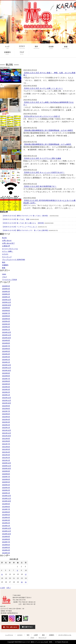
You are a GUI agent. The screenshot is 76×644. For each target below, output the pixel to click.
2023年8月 (6, 376)
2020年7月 (6, 477)
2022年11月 (6, 400)
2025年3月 (6, 324)
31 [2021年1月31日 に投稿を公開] (26, 582)
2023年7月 (6, 379)
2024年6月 (6, 349)
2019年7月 (6, 509)
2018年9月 (6, 537)
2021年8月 (6, 441)
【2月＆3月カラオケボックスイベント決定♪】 (42, 116)
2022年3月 (6, 422)
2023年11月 (6, 368)
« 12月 (2, 588)
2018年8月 (6, 539)
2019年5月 (6, 515)
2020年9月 (6, 471)
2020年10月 (6, 468)
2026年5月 (6, 286)
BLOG (4, 238)
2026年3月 (6, 291)
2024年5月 (6, 351)
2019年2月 (6, 523)
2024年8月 (6, 343)
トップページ (9, 635)
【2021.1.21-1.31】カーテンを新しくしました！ (43, 88)
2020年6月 (6, 479)
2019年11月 (6, 498)
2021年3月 (6, 455)
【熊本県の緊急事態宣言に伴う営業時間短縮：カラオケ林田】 (48, 130)
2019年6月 (6, 512)
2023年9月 (6, 373)
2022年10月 (6, 403)
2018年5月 (6, 547)
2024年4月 (6, 354)
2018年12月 (6, 528)
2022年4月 (6, 419)
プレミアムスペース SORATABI (14, 260)
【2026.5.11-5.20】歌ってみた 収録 (16, 219)
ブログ (4, 277)
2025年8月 (6, 311)
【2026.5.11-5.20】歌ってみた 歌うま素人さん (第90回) (23, 223)
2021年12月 (6, 430)
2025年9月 (6, 308)
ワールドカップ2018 (10, 280)
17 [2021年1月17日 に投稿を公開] (26, 574)
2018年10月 (6, 534)
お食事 (36, 635)
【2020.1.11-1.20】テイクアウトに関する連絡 (42, 158)
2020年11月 (6, 466)
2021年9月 (6, 439)
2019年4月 (6, 517)
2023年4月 (6, 387)
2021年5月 (6, 449)
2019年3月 (6, 520)
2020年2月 (6, 490)
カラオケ (5, 254)
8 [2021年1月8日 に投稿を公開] (17, 570)
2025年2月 (6, 327)
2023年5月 (6, 384)
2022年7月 (6, 411)
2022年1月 (6, 428)
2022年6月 (6, 414)
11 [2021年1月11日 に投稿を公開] (2, 574)
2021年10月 (6, 436)
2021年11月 (6, 433)
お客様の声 (6, 246)
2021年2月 (6, 458)
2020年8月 (6, 474)
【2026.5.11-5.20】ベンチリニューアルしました (20, 227)
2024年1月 (6, 362)
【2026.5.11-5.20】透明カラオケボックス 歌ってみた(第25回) (25, 230)
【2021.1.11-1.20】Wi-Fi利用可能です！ (40, 186)
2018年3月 (6, 553)
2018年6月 (6, 545)
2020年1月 (6, 493)
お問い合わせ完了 (8, 243)
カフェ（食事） (8, 251)
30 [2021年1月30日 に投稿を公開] (22, 582)
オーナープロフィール (10, 249)
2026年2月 (6, 294)
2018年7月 (6, 542)
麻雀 (4, 268)
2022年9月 (6, 406)
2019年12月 (6, 496)
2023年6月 (6, 381)
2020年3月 (6, 488)
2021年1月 (6, 460)
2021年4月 (6, 452)
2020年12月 (6, 463)
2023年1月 (6, 395)
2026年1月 (6, 297)
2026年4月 (6, 289)
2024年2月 (6, 360)
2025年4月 (6, 321)
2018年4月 (6, 550)
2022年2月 (6, 425)
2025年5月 (6, 319)
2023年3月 (6, 389)
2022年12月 (6, 398)
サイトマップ (7, 257)
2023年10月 (6, 370)
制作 (4, 262)
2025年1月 (6, 330)
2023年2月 (6, 392)
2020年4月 (6, 485)
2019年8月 (6, 507)
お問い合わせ (7, 240)
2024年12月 (6, 332)
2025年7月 (6, 313)
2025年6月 (6, 316)
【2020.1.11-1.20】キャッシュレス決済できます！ (44, 172)
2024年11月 (6, 335)
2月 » (9, 588)
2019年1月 (6, 526)
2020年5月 (6, 482)
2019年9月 (6, 504)
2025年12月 (6, 300)
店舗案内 (5, 265)
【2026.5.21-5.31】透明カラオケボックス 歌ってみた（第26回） (26, 216)
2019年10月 (6, 501)
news (4, 274)
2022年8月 (6, 409)
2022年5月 (6, 417)
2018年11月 (6, 531)
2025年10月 (6, 305)
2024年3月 (6, 357)
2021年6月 (6, 447)
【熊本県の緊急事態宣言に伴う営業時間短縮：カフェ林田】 (48, 144)
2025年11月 (6, 302)
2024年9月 (6, 340)
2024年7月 (6, 346)
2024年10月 (6, 338)
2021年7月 (6, 444)
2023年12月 (6, 365)
